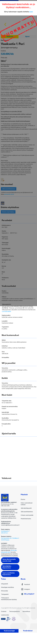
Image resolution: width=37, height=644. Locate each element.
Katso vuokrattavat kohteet (27, 504)
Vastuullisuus (26, 611)
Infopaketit (5, 584)
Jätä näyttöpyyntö (26, 508)
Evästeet (4, 611)
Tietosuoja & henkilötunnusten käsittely (9, 599)
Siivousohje (4, 591)
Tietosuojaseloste (14, 611)
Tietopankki (5, 594)
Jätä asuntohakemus (27, 512)
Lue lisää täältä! (7, 311)
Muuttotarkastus (26, 519)
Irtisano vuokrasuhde (27, 515)
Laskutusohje (5, 615)
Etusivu (23, 499)
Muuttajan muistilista (7, 587)
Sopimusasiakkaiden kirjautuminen (9, 574)
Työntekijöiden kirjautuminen (7, 567)
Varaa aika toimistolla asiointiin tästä (9, 560)
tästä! (31, 12)
